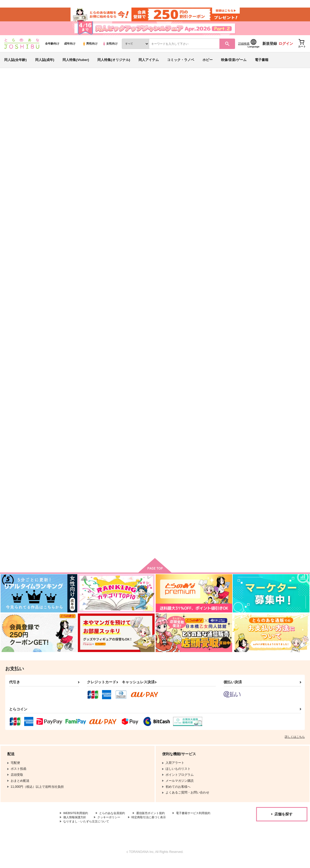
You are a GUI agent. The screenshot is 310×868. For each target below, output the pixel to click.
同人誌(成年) (45, 63)
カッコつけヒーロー (276, 505)
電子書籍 (262, 63)
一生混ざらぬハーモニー (131, 377)
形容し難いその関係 (177, 253)
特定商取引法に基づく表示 (82, 828)
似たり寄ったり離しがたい (281, 253)
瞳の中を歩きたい (126, 505)
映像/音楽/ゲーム (234, 63)
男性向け (90, 47)
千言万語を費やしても (228, 253)
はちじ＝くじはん (60, 111)
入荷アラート (228, 100)
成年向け (70, 47)
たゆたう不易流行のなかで (258, 111)
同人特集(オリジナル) (114, 63)
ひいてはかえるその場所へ (207, 111)
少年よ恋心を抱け (225, 505)
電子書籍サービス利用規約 (82, 824)
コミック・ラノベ (181, 63)
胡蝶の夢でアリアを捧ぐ (81, 505)
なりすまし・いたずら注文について (137, 828)
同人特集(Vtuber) (76, 63)
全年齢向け (52, 47)
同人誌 (34, 86)
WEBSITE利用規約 (77, 820)
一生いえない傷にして (80, 377)
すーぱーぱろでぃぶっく (230, 377)
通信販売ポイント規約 (156, 820)
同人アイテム (149, 63)
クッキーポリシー (161, 824)
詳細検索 (244, 47)
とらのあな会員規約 (115, 820)
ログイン (286, 47)
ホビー (208, 63)
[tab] (121, 170)
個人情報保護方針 (124, 824)
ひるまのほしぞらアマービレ (283, 377)
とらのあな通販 (14, 86)
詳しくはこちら (295, 743)
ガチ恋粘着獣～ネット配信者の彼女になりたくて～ (49, 116)
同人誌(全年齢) (15, 63)
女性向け (110, 47)
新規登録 (270, 47)
